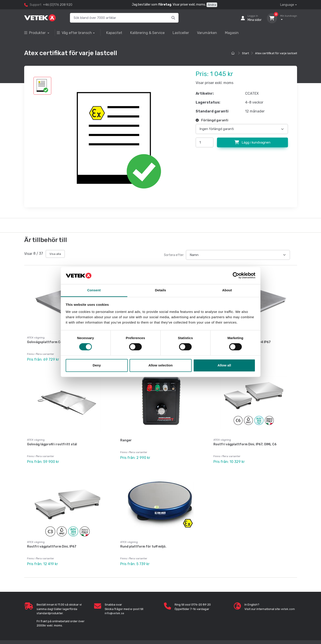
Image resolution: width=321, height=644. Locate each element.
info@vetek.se (114, 613)
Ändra (212, 5)
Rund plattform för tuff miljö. (143, 547)
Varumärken (207, 33)
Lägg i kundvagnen (252, 142)
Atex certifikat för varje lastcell (276, 53)
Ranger (126, 440)
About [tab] (227, 290)
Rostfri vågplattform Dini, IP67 (52, 547)
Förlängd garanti (212, 120)
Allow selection (160, 365)
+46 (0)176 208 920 (58, 5)
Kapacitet (114, 33)
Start (245, 53)
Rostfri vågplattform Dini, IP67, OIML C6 (245, 444)
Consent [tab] (94, 290)
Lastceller (181, 33)
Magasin (232, 33)
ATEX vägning (36, 440)
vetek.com (288, 609)
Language (287, 5)
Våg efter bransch (74, 33)
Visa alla (55, 254)
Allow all (224, 365)
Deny (97, 365)
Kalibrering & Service (147, 33)
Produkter (35, 33)
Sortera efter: (174, 255)
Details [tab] (161, 290)
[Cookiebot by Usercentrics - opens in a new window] (236, 276)
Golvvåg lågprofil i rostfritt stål (52, 444)
